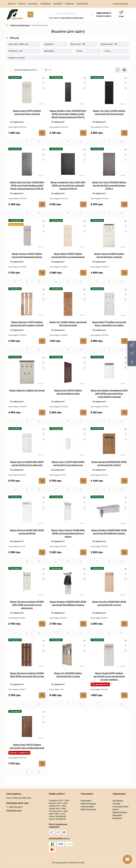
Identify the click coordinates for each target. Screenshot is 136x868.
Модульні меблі (87, 806)
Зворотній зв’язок (120, 812)
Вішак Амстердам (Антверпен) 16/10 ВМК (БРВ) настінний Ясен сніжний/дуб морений (109, 394)
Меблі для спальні (88, 809)
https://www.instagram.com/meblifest (58, 832)
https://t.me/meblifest (64, 832)
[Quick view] (43, 78)
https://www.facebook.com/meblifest (51, 832)
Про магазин (118, 801)
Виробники (82, 4)
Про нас (12, 4)
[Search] (52, 13)
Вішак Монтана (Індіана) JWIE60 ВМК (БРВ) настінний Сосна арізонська (27, 605)
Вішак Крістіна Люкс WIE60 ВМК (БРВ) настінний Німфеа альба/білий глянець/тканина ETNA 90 (27, 185)
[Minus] (15, 142)
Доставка (33, 4)
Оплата (22, 4)
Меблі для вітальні (88, 803)
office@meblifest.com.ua (59, 838)
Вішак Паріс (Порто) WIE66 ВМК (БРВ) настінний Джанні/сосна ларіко (68, 533)
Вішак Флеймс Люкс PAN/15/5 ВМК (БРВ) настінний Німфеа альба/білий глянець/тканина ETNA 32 (68, 114)
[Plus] (39, 142)
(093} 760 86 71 (104, 13)
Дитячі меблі (86, 801)
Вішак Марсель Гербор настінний (27, 390)
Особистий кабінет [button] (121, 4)
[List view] (118, 70)
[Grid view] (124, 70)
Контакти (58, 4)
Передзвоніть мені (14, 811)
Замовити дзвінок (104, 16)
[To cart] (42, 133)
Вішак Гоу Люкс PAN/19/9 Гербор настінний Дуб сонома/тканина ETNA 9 (109, 185)
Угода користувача (120, 806)
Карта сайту (117, 815)
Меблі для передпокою (20, 25)
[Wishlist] (43, 83)
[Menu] (30, 14)
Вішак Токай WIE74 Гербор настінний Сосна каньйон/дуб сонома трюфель (109, 676)
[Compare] (43, 88)
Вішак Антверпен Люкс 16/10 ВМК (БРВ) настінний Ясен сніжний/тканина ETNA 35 (68, 185)
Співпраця (45, 4)
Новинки (69, 4)
